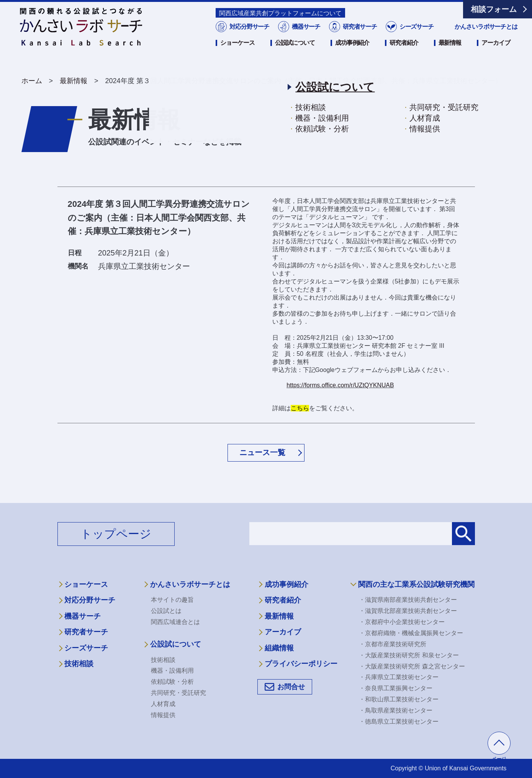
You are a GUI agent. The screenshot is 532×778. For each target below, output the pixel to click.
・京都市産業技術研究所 (393, 644)
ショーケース (237, 52)
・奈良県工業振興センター (396, 688)
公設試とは (166, 611)
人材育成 (163, 704)
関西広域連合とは (175, 622)
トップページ (116, 534)
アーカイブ (496, 52)
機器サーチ (306, 36)
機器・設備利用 (172, 671)
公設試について (295, 52)
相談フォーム (494, 9)
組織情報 (279, 648)
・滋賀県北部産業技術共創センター (408, 611)
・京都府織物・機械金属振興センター (411, 633)
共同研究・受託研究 (178, 693)
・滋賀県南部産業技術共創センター (408, 600)
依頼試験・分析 (172, 682)
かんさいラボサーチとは (486, 36)
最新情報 (450, 52)
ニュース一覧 (262, 452)
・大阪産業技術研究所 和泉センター (409, 655)
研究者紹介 (404, 52)
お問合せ (291, 687)
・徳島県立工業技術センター (399, 721)
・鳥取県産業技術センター (396, 710)
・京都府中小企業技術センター (402, 622)
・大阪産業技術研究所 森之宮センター (412, 666)
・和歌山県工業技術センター (399, 699)
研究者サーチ (359, 36)
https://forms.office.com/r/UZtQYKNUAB (340, 385)
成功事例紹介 (352, 52)
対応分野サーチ (249, 36)
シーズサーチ (416, 36)
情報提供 (163, 715)
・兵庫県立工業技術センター (399, 677)
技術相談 (79, 664)
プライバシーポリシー (301, 664)
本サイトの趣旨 (172, 600)
